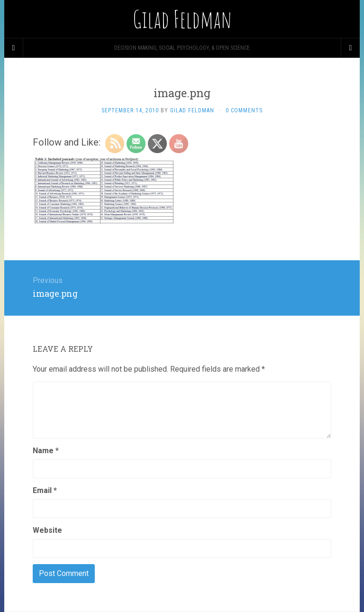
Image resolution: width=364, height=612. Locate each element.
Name (46, 451)
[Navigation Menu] (350, 48)
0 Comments (244, 110)
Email (45, 490)
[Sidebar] (14, 48)
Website (47, 530)
